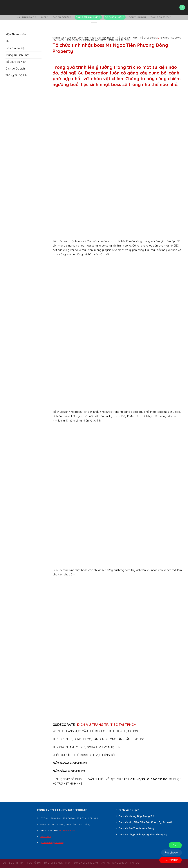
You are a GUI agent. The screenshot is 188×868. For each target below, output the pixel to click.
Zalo (175, 845)
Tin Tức (134, 863)
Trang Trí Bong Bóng (69, 40)
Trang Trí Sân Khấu (94, 40)
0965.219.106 (159, 779)
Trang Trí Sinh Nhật (88, 17)
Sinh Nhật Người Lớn (65, 38)
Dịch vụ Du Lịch (137, 17)
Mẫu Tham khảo (26, 17)
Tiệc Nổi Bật (109, 38)
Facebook (171, 852)
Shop (44, 17)
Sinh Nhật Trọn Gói (89, 38)
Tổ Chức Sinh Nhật (128, 38)
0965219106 (171, 860)
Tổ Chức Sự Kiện (115, 17)
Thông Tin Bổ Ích (161, 17)
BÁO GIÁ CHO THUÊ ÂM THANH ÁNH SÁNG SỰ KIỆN (101, 863)
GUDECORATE (64, 725)
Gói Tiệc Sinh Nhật (14, 863)
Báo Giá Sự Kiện (62, 17)
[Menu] (182, 7)
